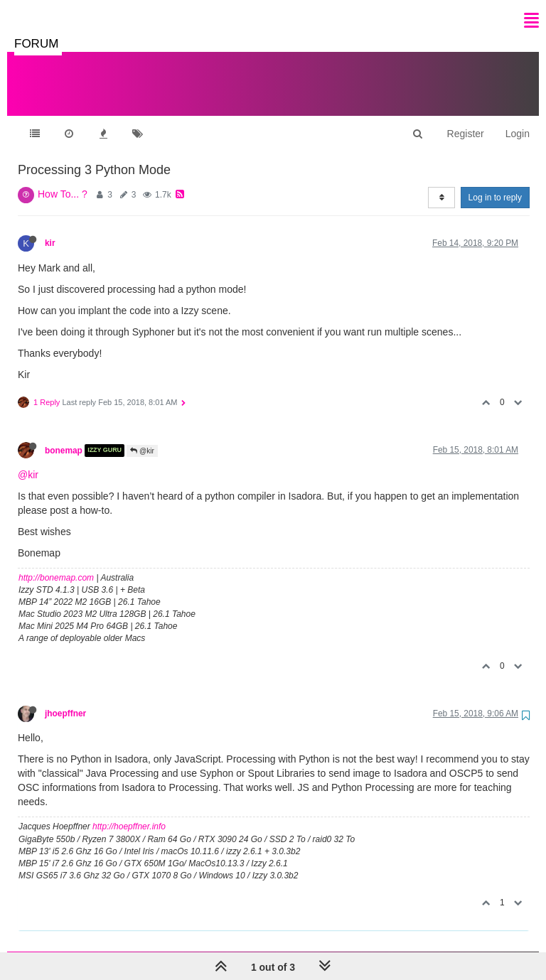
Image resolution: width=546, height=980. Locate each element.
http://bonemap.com (56, 564)
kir (50, 229)
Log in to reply (495, 183)
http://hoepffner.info (129, 812)
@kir (142, 437)
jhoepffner (65, 699)
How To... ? (63, 180)
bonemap (64, 436)
